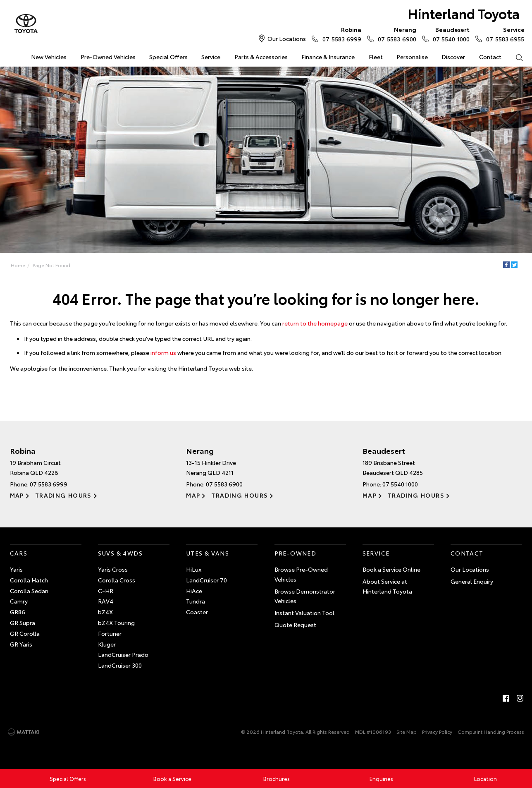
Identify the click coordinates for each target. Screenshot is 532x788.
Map (17, 495)
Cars (19, 553)
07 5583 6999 (340, 34)
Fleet (376, 57)
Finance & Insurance (328, 57)
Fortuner (110, 633)
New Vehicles (49, 57)
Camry (19, 601)
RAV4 (106, 601)
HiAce (194, 591)
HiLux (194, 569)
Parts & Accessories (261, 57)
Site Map (407, 732)
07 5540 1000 (449, 34)
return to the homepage (315, 323)
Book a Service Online (391, 569)
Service (211, 57)
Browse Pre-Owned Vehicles (301, 574)
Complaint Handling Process (491, 732)
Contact (490, 57)
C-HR (106, 591)
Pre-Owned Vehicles (108, 57)
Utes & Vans (208, 553)
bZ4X (105, 612)
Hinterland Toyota (464, 13)
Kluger (107, 644)
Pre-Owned (296, 553)
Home (11, 55)
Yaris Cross (113, 569)
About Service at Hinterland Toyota (387, 586)
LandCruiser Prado (123, 654)
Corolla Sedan (29, 591)
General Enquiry (472, 581)
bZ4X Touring (116, 623)
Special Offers (168, 57)
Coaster (197, 612)
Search (516, 57)
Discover (453, 57)
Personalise (412, 57)
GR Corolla (25, 633)
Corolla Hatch (29, 580)
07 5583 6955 (503, 34)
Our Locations (287, 38)
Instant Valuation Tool (304, 613)
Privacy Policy (437, 732)
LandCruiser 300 (120, 665)
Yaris (16, 569)
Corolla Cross (117, 580)
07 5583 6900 (395, 34)
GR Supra (23, 623)
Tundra (196, 601)
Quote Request (295, 625)
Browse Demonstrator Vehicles (305, 596)
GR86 (18, 612)
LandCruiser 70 (206, 580)
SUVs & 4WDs (120, 553)
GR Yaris (21, 644)
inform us (163, 352)
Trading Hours (63, 495)
